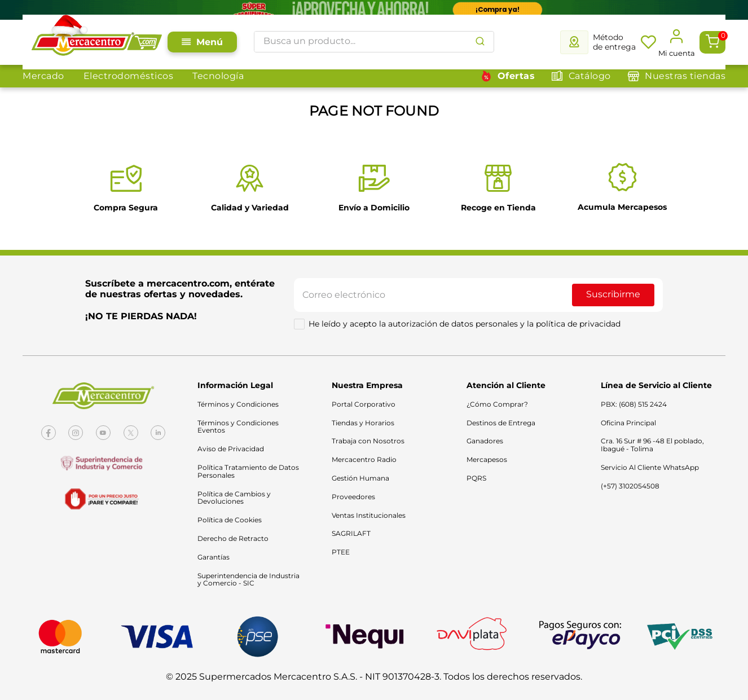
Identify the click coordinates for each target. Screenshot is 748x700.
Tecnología (218, 76)
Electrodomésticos (129, 76)
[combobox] (374, 42)
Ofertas (516, 76)
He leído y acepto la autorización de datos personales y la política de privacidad (465, 324)
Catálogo (590, 76)
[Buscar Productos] (480, 42)
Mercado (43, 76)
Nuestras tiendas (685, 76)
